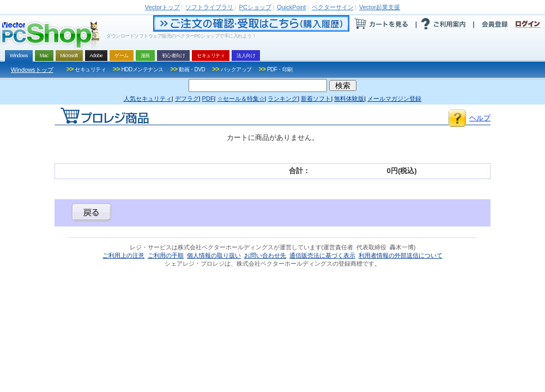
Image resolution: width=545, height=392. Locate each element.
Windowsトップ (32, 70)
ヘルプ (480, 118)
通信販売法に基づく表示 (322, 255)
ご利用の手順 (166, 255)
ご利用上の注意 (123, 255)
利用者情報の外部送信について (401, 255)
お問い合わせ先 (265, 255)
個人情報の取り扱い (214, 255)
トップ (162, 7)
